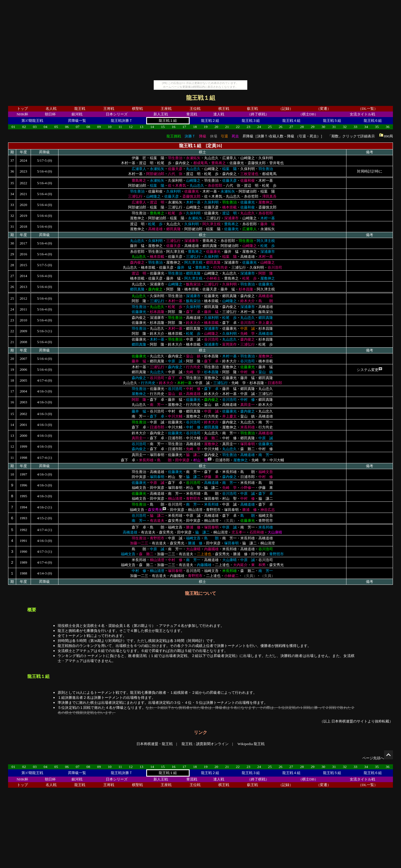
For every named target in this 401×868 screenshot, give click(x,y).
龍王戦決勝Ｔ (122, 121)
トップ (22, 109)
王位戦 (195, 109)
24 (259, 127)
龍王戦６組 (373, 121)
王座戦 (166, 109)
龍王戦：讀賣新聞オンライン (205, 744)
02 (24, 127)
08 (88, 127)
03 (35, 127)
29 (313, 127)
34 (366, 127)
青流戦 (192, 114)
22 (238, 127)
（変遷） (324, 109)
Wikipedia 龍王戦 (251, 744)
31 (334, 127)
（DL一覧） (368, 109)
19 (206, 127)
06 (67, 127)
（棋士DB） (308, 114)
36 (387, 127)
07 (78, 127)
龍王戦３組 (251, 121)
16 (173, 127)
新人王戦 (161, 114)
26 (281, 127)
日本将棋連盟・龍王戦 (155, 744)
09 (99, 127)
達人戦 (219, 114)
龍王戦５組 (332, 121)
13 (141, 127)
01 (13, 127)
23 (248, 127)
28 (302, 127)
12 (131, 127)
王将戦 (109, 109)
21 (227, 127)
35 (377, 127)
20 (216, 127)
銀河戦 (77, 114)
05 (56, 127)
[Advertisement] (200, 41)
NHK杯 (22, 114)
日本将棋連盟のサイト (349, 721)
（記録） (286, 109)
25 (270, 127)
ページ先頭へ (378, 758)
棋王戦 (224, 109)
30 (323, 127)
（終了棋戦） (258, 114)
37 (12, 160)
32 (345, 127)
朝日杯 (50, 114)
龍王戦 (80, 109)
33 (355, 127)
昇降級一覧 (77, 121)
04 (46, 127)
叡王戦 (252, 109)
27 (291, 127)
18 (195, 127)
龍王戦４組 (291, 121)
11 (120, 127)
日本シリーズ (117, 114)
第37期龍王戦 (32, 121)
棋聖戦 (137, 109)
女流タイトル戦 (362, 114)
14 (152, 127)
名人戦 (51, 109)
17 (184, 127)
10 (110, 127)
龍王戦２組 (210, 121)
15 (163, 127)
